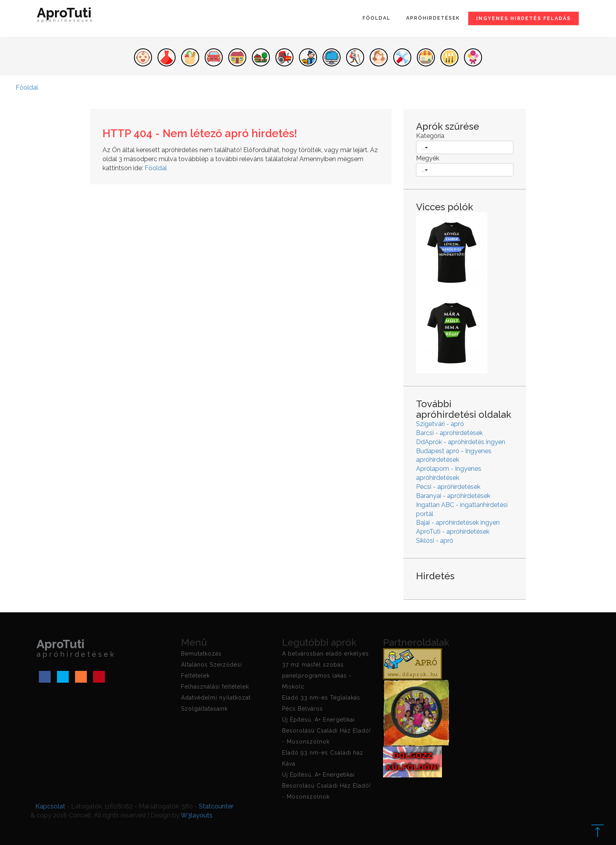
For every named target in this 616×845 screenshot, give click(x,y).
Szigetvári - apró (440, 424)
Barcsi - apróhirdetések (449, 433)
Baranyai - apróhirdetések (453, 496)
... (424, 147)
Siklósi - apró (435, 541)
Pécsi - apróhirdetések (448, 487)
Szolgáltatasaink (204, 709)
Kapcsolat (50, 806)
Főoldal (377, 18)
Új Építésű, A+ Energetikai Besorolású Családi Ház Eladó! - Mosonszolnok (326, 731)
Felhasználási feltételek (215, 687)
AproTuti (66, 17)
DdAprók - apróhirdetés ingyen (461, 442)
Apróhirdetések (433, 18)
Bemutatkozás (201, 654)
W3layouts (197, 815)
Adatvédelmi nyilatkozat (216, 698)
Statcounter (216, 806)
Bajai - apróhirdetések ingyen (458, 523)
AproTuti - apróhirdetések (453, 532)
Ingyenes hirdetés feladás (523, 18)
